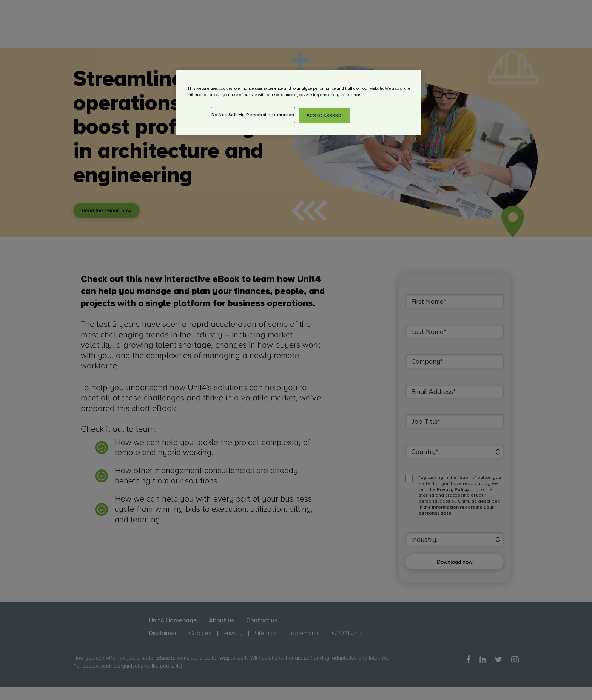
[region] (299, 103)
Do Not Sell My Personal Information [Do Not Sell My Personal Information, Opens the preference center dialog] (253, 115)
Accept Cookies (324, 115)
